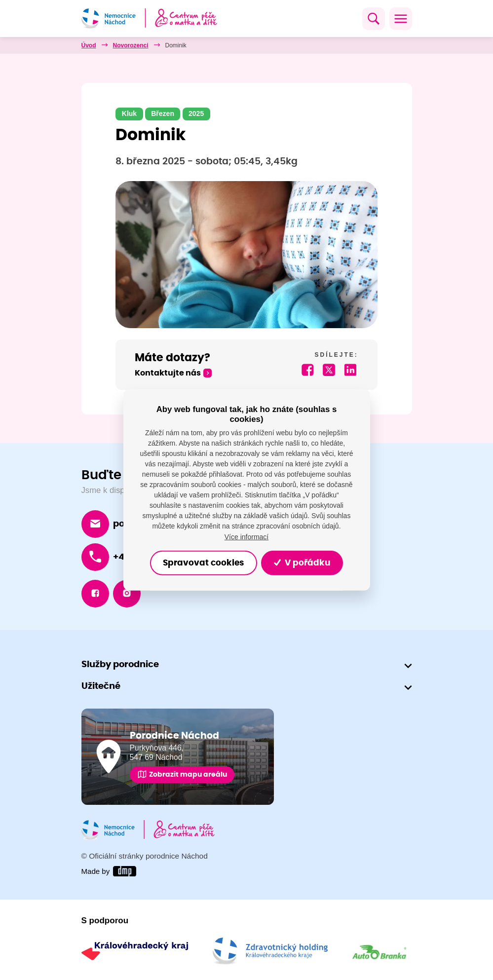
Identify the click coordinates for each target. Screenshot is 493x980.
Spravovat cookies (203, 563)
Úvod (89, 45)
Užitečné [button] (101, 686)
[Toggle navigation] (401, 19)
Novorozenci (131, 45)
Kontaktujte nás (168, 373)
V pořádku (302, 563)
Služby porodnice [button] (120, 664)
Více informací (246, 536)
